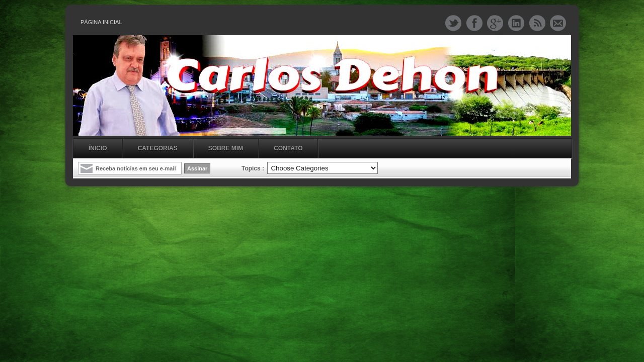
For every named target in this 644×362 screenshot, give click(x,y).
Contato (288, 148)
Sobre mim (226, 148)
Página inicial (101, 22)
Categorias (158, 148)
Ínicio (98, 148)
